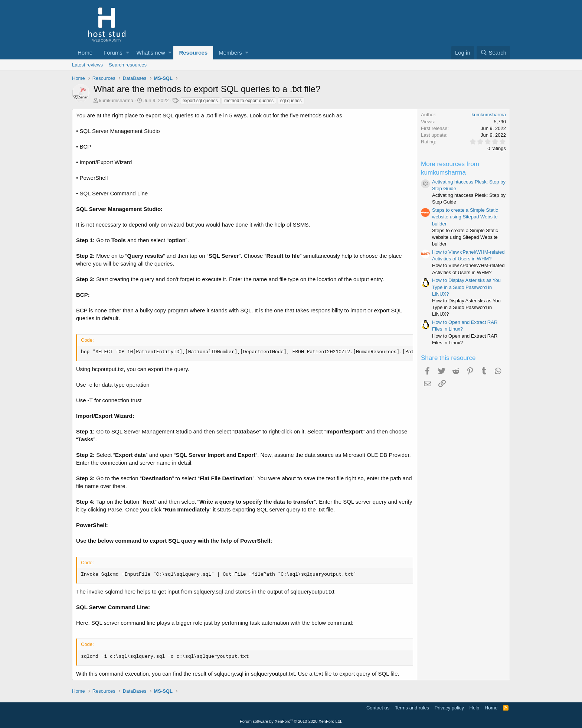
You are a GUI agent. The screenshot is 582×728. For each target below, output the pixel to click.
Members (230, 53)
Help (475, 708)
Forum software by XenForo (291, 721)
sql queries (291, 101)
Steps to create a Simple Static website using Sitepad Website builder (465, 217)
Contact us (378, 708)
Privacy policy (449, 708)
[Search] (493, 53)
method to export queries (249, 101)
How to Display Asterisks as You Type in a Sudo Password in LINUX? (466, 287)
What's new (151, 53)
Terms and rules (412, 708)
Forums (113, 53)
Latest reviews (87, 65)
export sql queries (200, 101)
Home (85, 53)
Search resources (128, 65)
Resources (193, 53)
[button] (127, 53)
